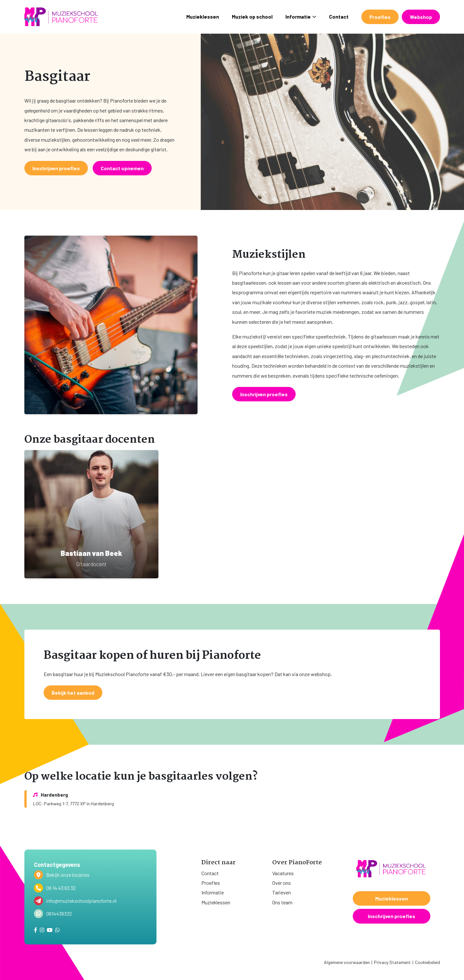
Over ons (282, 883)
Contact (339, 17)
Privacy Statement (392, 962)
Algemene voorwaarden (347, 962)
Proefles (380, 17)
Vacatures (283, 873)
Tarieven (282, 892)
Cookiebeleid (427, 962)
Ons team (282, 902)
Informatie (301, 17)
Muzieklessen (203, 17)
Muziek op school (252, 17)
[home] (61, 17)
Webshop (421, 17)
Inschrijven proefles (392, 916)
